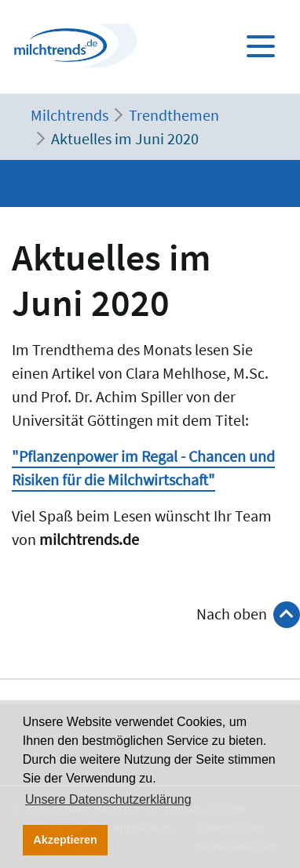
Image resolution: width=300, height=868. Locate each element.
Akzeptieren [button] (65, 840)
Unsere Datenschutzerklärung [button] (108, 799)
